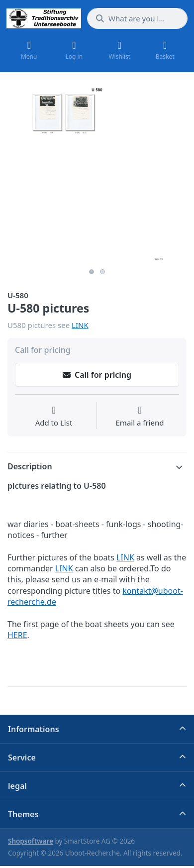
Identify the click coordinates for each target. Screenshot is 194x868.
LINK (80, 325)
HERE (17, 635)
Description (30, 466)
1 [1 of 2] (92, 272)
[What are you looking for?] (137, 18)
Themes (23, 814)
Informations (34, 729)
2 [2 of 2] (102, 272)
